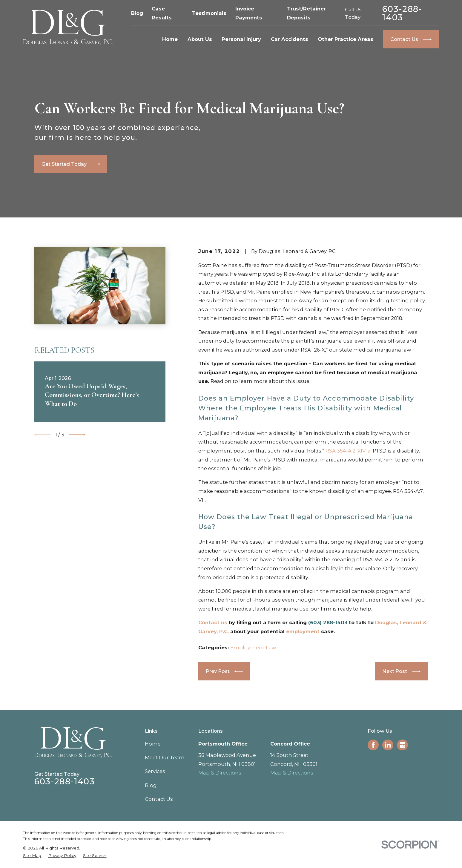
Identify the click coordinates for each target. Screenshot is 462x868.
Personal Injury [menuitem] (241, 39)
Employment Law (253, 648)
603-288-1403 (402, 13)
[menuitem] (32, 856)
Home (153, 744)
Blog (137, 13)
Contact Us (159, 799)
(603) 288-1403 (328, 622)
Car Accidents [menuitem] (290, 39)
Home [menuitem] (170, 39)
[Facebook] (373, 745)
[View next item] (77, 435)
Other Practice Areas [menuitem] (346, 39)
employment (303, 631)
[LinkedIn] (388, 745)
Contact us (213, 622)
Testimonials (209, 13)
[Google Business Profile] (403, 745)
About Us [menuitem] (200, 39)
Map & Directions (220, 773)
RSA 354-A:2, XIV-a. (349, 451)
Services (155, 771)
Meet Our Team (165, 757)
